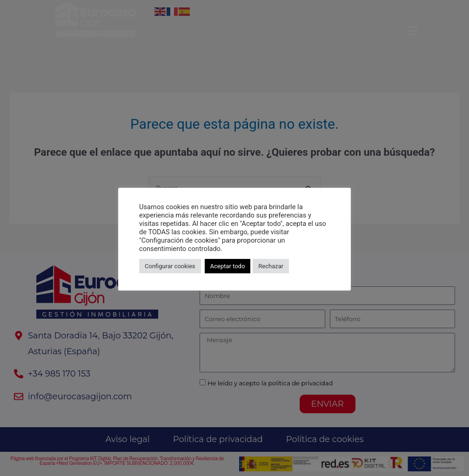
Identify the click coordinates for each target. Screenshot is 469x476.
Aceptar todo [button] (228, 266)
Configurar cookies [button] (170, 266)
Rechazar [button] (271, 266)
